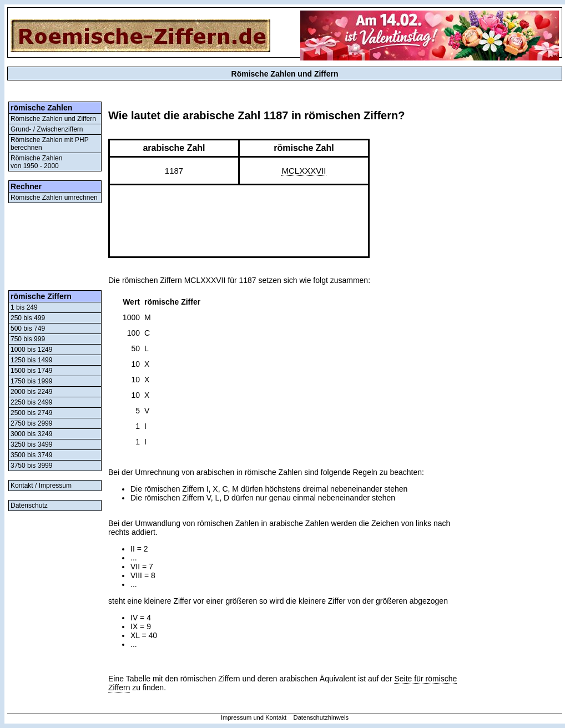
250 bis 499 (28, 318)
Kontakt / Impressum (41, 486)
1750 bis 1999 (31, 381)
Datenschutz (29, 505)
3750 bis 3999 (31, 466)
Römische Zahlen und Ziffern (53, 119)
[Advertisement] (55, 247)
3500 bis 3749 (31, 455)
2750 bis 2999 (31, 423)
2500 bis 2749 (31, 413)
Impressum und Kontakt (254, 717)
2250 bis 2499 (31, 402)
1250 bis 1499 (31, 360)
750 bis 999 (28, 339)
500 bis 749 (28, 328)
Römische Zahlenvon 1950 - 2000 (36, 162)
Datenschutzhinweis (321, 717)
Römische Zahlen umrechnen (54, 198)
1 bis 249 (24, 307)
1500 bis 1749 (31, 371)
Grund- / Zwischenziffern (47, 129)
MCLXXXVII (304, 171)
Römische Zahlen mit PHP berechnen (50, 144)
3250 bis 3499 (31, 444)
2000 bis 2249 (31, 392)
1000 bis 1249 (31, 350)
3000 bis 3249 (31, 434)
